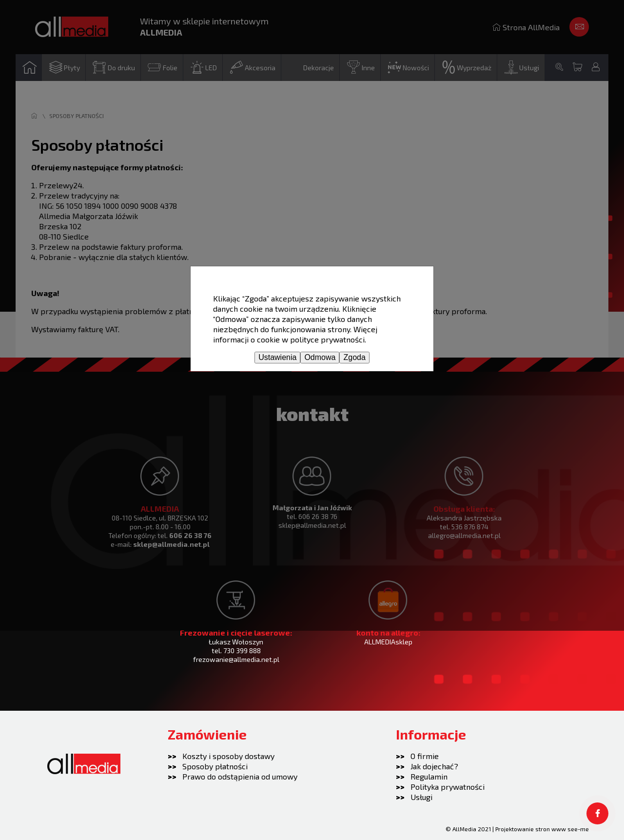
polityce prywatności (327, 339)
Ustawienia (277, 357)
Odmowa (320, 357)
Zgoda (354, 357)
